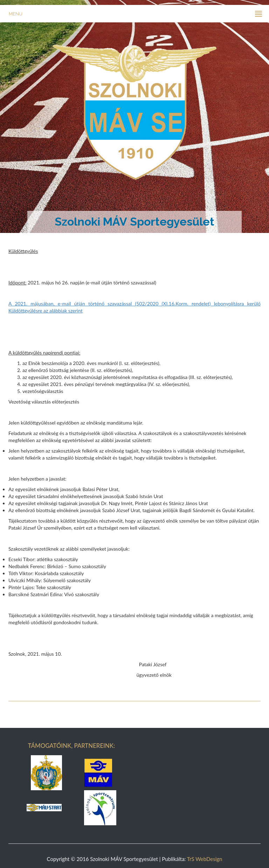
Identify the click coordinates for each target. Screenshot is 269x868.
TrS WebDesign (205, 859)
